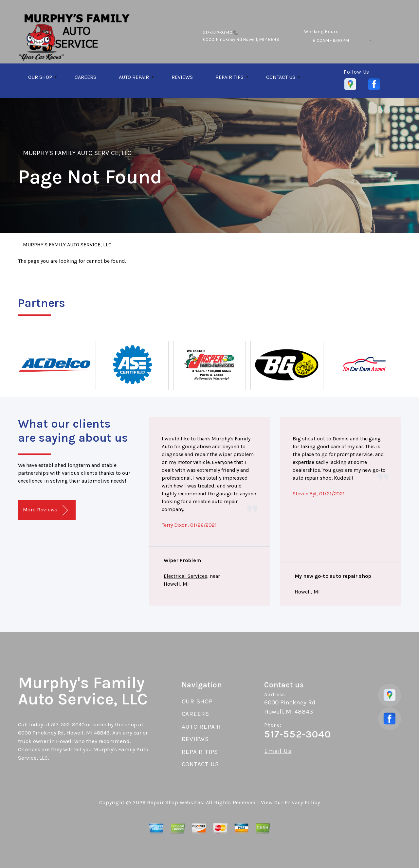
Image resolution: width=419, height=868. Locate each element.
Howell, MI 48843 (261, 39)
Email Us (278, 751)
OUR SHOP (40, 77)
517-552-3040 (218, 33)
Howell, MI (176, 584)
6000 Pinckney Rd (222, 39)
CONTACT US (281, 77)
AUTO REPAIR (134, 77)
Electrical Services (185, 576)
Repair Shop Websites (175, 802)
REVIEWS (182, 77)
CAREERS (85, 77)
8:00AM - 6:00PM (331, 40)
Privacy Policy (302, 802)
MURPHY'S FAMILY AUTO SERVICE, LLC (77, 153)
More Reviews (45, 510)
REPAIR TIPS (229, 77)
